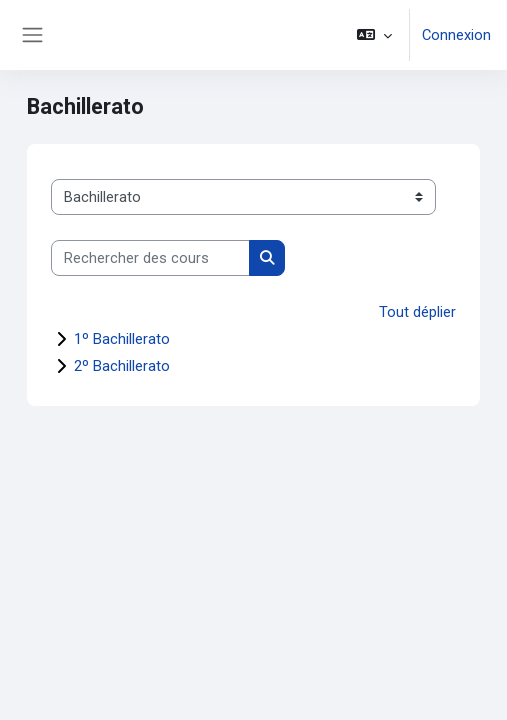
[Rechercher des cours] (150, 258)
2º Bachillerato (122, 366)
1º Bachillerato (122, 339)
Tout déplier (417, 312)
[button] (374, 35)
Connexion (456, 35)
